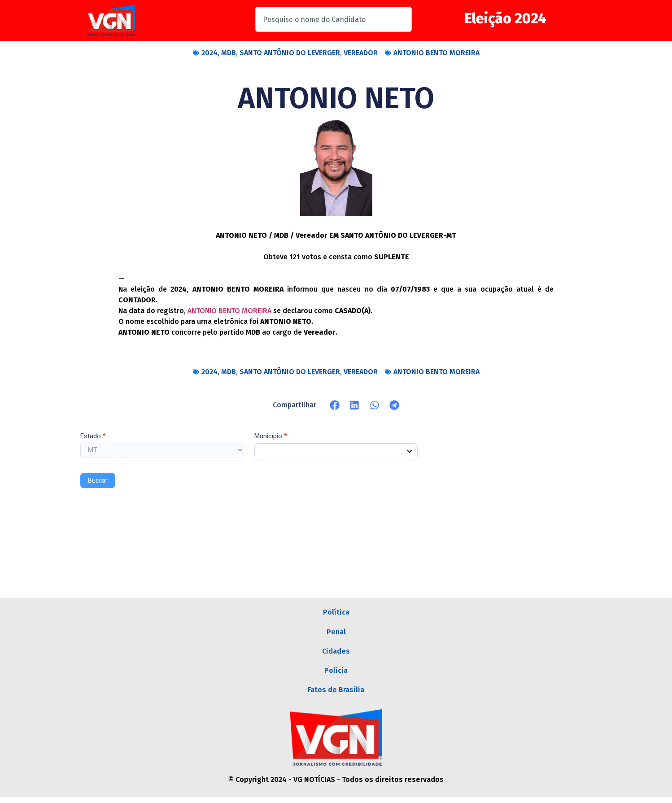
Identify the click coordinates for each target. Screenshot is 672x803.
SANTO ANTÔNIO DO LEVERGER (290, 53)
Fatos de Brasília (336, 695)
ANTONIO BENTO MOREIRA (436, 53)
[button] (335, 405)
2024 (209, 53)
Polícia (336, 674)
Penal (336, 633)
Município (271, 436)
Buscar (98, 480)
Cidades (336, 654)
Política (336, 613)
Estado (93, 436)
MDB (229, 53)
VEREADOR (361, 53)
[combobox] (334, 19)
